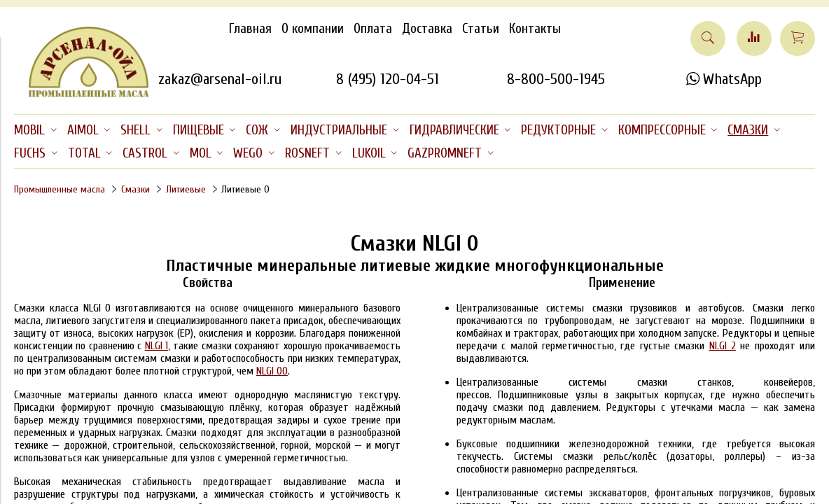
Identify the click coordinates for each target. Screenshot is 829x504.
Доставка (427, 29)
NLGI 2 (723, 346)
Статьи (481, 29)
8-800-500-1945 (556, 79)
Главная (250, 29)
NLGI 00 (272, 371)
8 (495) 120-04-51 (388, 79)
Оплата (373, 29)
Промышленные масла (60, 189)
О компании (313, 29)
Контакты (535, 29)
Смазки (135, 189)
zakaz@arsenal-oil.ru (220, 79)
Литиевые (186, 189)
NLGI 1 (156, 346)
